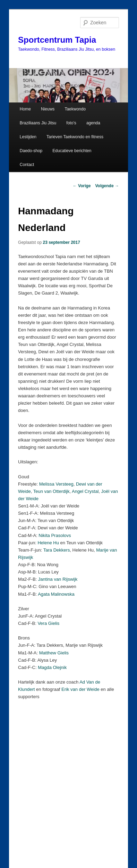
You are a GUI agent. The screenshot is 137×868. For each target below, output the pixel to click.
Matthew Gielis (54, 653)
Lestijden (28, 137)
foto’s (71, 123)
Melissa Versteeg (56, 484)
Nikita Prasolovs (55, 535)
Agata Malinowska (56, 594)
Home (25, 109)
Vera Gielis (48, 623)
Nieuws (48, 109)
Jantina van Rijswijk (58, 579)
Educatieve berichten (72, 151)
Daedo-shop (31, 151)
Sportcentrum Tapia (57, 40)
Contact (27, 165)
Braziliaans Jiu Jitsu (38, 123)
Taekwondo (75, 109)
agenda (93, 123)
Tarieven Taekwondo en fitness (75, 137)
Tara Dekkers (57, 550)
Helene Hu (48, 543)
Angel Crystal (85, 491)
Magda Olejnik (52, 667)
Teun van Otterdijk (52, 491)
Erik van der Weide (80, 689)
